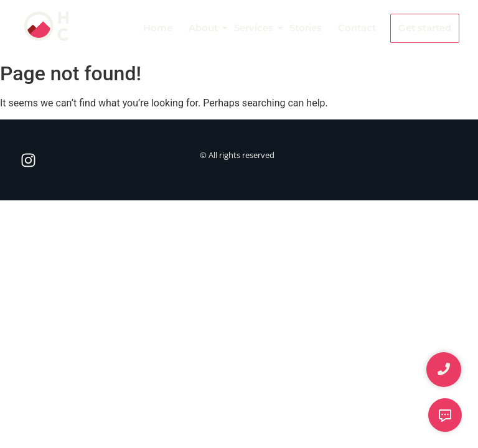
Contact (357, 28)
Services (255, 28)
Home (158, 28)
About (204, 28)
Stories (306, 28)
